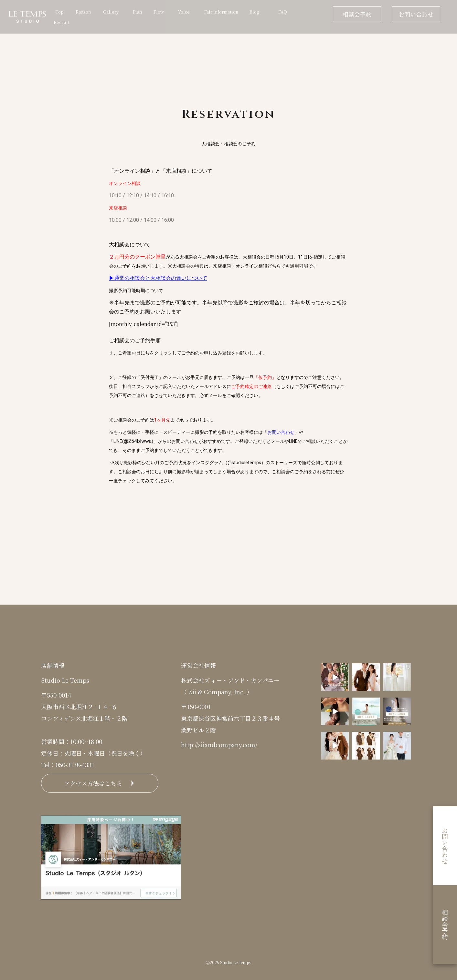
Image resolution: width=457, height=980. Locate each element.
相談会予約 (357, 14)
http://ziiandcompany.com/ (219, 745)
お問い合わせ (416, 14)
